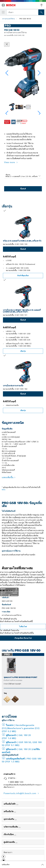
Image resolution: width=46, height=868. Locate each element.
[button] (39, 73)
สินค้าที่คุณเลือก (23, 276)
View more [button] (10, 162)
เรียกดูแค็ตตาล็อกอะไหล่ (23, 638)
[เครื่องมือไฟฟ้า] (17, 805)
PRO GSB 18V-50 (25, 19)
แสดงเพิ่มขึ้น (8, 477)
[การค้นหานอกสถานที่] (41, 12)
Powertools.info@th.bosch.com (20, 793)
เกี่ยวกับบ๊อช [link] (9, 834)
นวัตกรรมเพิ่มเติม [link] (11, 827)
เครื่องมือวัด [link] (9, 811)
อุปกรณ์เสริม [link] (9, 819)
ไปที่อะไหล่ (23, 627)
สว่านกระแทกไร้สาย (8, 19)
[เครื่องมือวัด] (15, 812)
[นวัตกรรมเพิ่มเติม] (20, 827)
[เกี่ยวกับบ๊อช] (15, 835)
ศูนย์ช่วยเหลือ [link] (10, 842)
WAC (4, 490)
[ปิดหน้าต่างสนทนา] (7, 44)
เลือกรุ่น (8, 175)
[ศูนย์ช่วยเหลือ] (16, 843)
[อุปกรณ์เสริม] (16, 820)
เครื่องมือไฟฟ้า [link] (10, 804)
